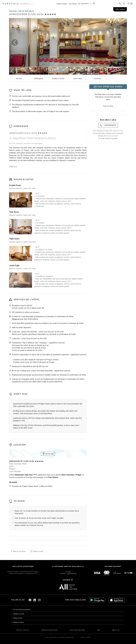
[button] (85, 4)
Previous (15, 42)
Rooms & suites (58, 79)
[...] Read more (39, 206)
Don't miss (78, 79)
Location (97, 79)
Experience (39, 79)
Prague (13, 11)
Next (121, 42)
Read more (13, 166)
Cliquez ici (16, 319)
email (69, 572)
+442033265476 (108, 125)
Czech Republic (26, 11)
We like (19, 79)
